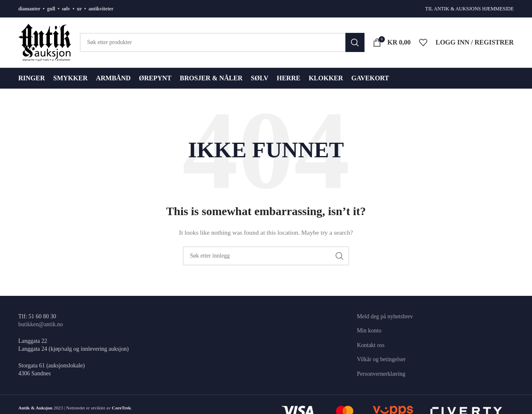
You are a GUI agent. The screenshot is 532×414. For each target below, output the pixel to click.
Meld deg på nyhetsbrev (385, 316)
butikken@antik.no (41, 324)
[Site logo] (45, 42)
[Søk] (222, 42)
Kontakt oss (371, 345)
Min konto (369, 331)
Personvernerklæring (381, 374)
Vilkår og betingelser (381, 359)
